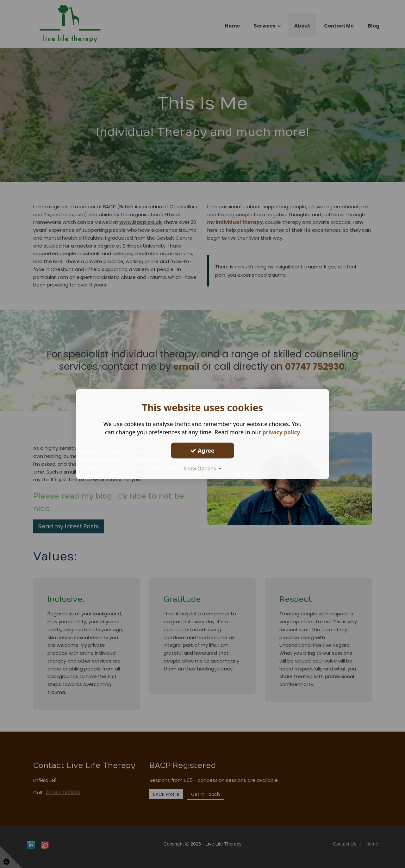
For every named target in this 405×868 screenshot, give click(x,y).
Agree (202, 450)
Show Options (202, 469)
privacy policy (281, 432)
